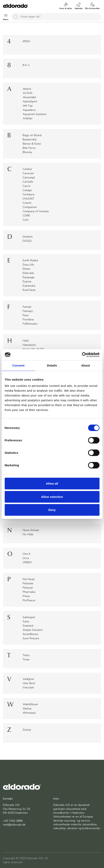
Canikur (27, 169)
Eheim (26, 269)
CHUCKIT (28, 199)
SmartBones (30, 634)
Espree (27, 282)
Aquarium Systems (35, 114)
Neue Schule (31, 530)
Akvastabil (29, 97)
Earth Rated (30, 260)
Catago (27, 190)
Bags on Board (32, 135)
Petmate (28, 583)
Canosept (29, 178)
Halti (26, 341)
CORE (26, 216)
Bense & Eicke (32, 144)
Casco (27, 186)
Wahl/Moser (30, 704)
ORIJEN (27, 562)
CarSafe (28, 182)
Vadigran (28, 679)
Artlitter (28, 118)
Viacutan (28, 687)
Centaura (29, 194)
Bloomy (27, 152)
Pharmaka (29, 592)
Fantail (27, 307)
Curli (26, 220)
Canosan (28, 173)
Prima (26, 596)
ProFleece (29, 600)
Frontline (28, 320)
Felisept (28, 311)
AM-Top (28, 106)
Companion (30, 207)
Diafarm (28, 237)
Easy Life (28, 265)
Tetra (26, 655)
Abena (27, 89)
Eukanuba (29, 286)
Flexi (26, 315)
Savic (26, 621)
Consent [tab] (18, 365)
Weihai (27, 709)
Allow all (52, 483)
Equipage (29, 277)
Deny (52, 510)
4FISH (26, 41)
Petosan (28, 588)
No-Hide (28, 534)
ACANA (28, 93)
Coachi (27, 203)
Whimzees (29, 713)
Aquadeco (29, 110)
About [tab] (86, 365)
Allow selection (52, 497)
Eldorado (28, 273)
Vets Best (29, 683)
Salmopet (29, 617)
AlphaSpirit (30, 101)
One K (27, 554)
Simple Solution (33, 630)
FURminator (30, 324)
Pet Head (29, 579)
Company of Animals (36, 211)
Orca (26, 558)
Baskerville (30, 140)
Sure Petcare (31, 638)
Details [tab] (52, 365)
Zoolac (27, 730)
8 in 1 (26, 65)
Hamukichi (29, 345)
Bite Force (29, 148)
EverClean (29, 290)
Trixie (26, 659)
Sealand (28, 626)
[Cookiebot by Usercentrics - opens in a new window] (82, 355)
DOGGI (27, 241)
